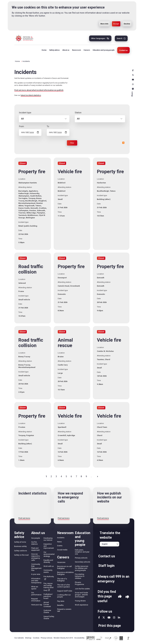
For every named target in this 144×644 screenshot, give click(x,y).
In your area (36, 574)
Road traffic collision (31, 269)
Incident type (25, 113)
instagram (114, 617)
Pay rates (61, 601)
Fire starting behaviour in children (80, 576)
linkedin (119, 617)
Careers (87, 50)
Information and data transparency (36, 581)
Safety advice (54, 50)
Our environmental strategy (49, 554)
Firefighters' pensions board (48, 596)
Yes (120, 597)
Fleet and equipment (35, 549)
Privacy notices (47, 638)
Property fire (32, 172)
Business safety (20, 546)
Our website (19, 638)
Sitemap (28, 638)
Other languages (98, 38)
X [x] (133, 75)
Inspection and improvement (49, 546)
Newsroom (76, 50)
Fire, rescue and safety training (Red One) (48, 587)
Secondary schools (82, 562)
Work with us (49, 566)
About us (66, 50)
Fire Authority (49, 578)
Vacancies (61, 562)
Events (60, 546)
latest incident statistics (31, 95)
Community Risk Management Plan (36, 567)
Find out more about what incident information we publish (39, 90)
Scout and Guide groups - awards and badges (81, 595)
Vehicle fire (70, 172)
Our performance (36, 594)
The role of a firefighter (62, 580)
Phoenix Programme (79, 583)
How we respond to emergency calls (36, 557)
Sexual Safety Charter (49, 617)
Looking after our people (64, 596)
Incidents (61, 538)
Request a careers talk (64, 610)
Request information (36, 600)
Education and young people (104, 50)
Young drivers (80, 601)
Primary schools (81, 558)
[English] (109, 544)
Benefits (60, 605)
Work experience (81, 605)
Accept (116, 20)
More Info (104, 20)
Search (119, 38)
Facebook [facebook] (133, 70)
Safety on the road (21, 555)
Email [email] (133, 80)
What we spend (35, 588)
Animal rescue (65, 343)
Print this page (110, 626)
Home (44, 50)
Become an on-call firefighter (64, 567)
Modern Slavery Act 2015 (63, 638)
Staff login (106, 566)
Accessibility (79, 638)
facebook (99, 617)
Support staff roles (65, 591)
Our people (36, 538)
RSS (123, 143)
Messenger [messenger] (133, 89)
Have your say (37, 605)
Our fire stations (34, 543)
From (21, 126)
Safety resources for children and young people (82, 568)
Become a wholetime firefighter (65, 573)
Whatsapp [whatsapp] (133, 84)
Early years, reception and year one (82, 552)
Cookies (36, 638)
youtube (109, 617)
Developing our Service (48, 539)
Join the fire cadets (82, 589)
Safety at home (20, 542)
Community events (48, 571)
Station (78, 113)
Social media (62, 550)
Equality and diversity (48, 561)
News (59, 542)
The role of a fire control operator (64, 586)
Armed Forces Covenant (47, 604)
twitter (104, 617)
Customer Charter (47, 611)
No (127, 597)
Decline (127, 20)
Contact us (123, 50)
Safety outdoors (21, 551)
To (48, 126)
